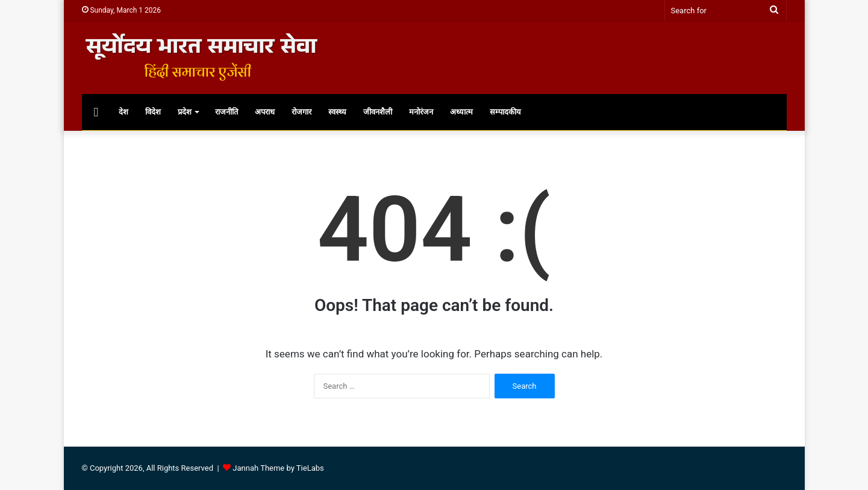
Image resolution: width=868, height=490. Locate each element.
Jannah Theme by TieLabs (278, 468)
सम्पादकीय (505, 112)
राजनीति (226, 112)
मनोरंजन (421, 112)
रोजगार (301, 112)
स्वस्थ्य (337, 112)
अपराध (265, 112)
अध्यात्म (461, 112)
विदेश (153, 112)
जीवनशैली (378, 112)
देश (123, 112)
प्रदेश (185, 112)
